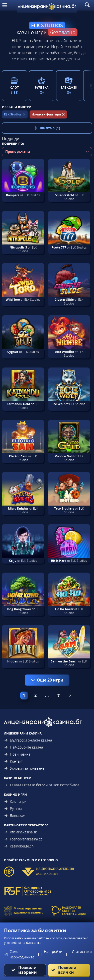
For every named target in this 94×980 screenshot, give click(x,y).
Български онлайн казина (28, 740)
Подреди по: (13, 144)
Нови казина (17, 754)
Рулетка (13, 808)
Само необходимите (22, 954)
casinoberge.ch (19, 846)
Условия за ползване (24, 768)
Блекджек (15, 815)
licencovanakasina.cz (23, 839)
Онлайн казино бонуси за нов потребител (42, 785)
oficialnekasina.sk (20, 832)
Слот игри (15, 801)
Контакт (13, 761)
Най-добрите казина (23, 747)
